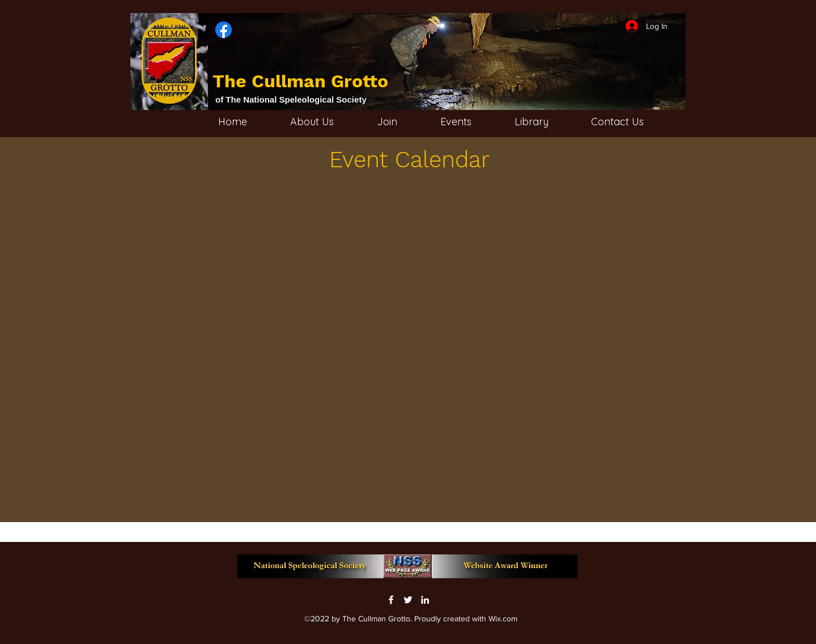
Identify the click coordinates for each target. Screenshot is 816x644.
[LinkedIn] (425, 600)
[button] (547, 122)
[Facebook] (391, 600)
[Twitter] (408, 600)
